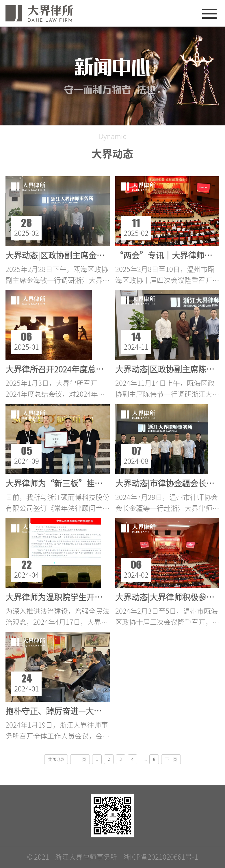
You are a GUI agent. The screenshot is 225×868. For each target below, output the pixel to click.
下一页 (171, 759)
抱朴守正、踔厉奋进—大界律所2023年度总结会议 (95, 711)
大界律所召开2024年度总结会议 (63, 369)
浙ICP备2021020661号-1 (161, 857)
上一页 (80, 759)
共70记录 (56, 759)
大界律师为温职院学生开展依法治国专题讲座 (86, 597)
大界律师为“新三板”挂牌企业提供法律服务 (86, 483)
